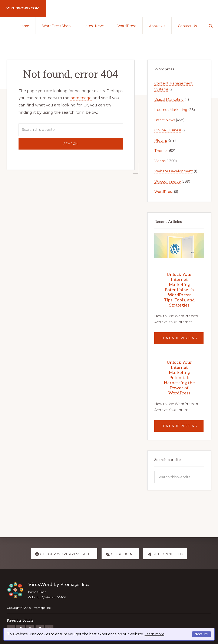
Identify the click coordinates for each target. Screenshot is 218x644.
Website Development (174, 171)
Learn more (154, 634)
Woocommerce (168, 181)
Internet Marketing (171, 110)
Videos (160, 161)
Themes (161, 151)
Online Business (168, 130)
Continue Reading (182, 340)
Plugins (161, 140)
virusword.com (23, 8)
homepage (81, 98)
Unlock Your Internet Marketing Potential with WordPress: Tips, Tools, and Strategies (179, 290)
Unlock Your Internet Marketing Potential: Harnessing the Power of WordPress (179, 378)
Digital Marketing (169, 100)
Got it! (201, 634)
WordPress (164, 192)
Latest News (165, 120)
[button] (211, 26)
